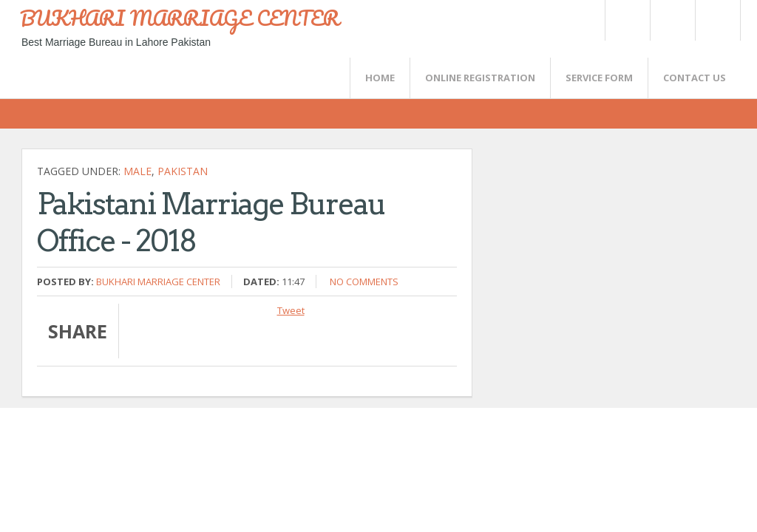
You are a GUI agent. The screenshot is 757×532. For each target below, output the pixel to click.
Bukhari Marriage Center (158, 282)
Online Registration (480, 78)
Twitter (627, 20)
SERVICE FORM (599, 78)
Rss (672, 20)
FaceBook (715, 20)
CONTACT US (695, 78)
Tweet (291, 310)
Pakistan (183, 171)
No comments (364, 282)
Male (138, 171)
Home (380, 78)
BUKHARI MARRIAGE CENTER (180, 18)
